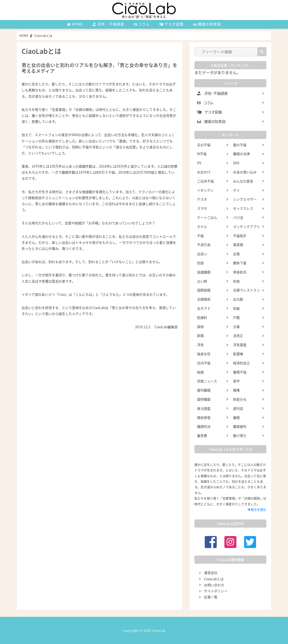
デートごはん (207, 217)
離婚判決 (204, 426)
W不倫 (202, 154)
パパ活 (238, 217)
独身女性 (204, 354)
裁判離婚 (204, 390)
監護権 (238, 354)
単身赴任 (240, 272)
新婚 (200, 335)
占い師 (202, 281)
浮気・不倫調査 (108, 24)
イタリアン (205, 190)
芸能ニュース (207, 381)
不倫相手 (240, 236)
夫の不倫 (204, 145)
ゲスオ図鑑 (171, 24)
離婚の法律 (241, 154)
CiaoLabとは (214, 579)
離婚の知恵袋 (207, 24)
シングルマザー (245, 199)
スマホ (202, 208)
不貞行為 (204, 245)
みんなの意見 (243, 181)
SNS (236, 163)
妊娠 (236, 308)
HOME (75, 24)
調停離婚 (204, 399)
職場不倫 (240, 372)
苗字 (236, 381)
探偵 (200, 327)
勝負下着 (240, 263)
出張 (236, 254)
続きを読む (257, 509)
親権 (236, 390)
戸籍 (236, 317)
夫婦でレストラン (246, 290)
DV (199, 163)
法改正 (238, 335)
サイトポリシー (216, 591)
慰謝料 (202, 317)
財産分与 (240, 399)
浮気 (200, 345)
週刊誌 (238, 408)
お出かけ (204, 172)
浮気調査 (240, 345)
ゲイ (236, 190)
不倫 (200, 236)
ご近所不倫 (205, 181)
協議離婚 (204, 272)
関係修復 (204, 417)
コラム (142, 24)
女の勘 (238, 299)
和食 (236, 281)
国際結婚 (204, 290)
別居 (200, 263)
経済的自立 (241, 363)
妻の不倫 (240, 145)
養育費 (202, 436)
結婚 (200, 372)
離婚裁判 (240, 426)
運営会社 (211, 573)
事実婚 (238, 245)
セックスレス (243, 208)
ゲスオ (202, 199)
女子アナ (204, 308)
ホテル (202, 227)
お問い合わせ (214, 585)
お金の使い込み (245, 172)
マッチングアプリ (246, 227)
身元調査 (204, 408)
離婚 (236, 417)
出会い (202, 254)
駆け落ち (240, 436)
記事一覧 (211, 597)
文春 (236, 327)
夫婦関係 (204, 299)
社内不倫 (204, 363)
